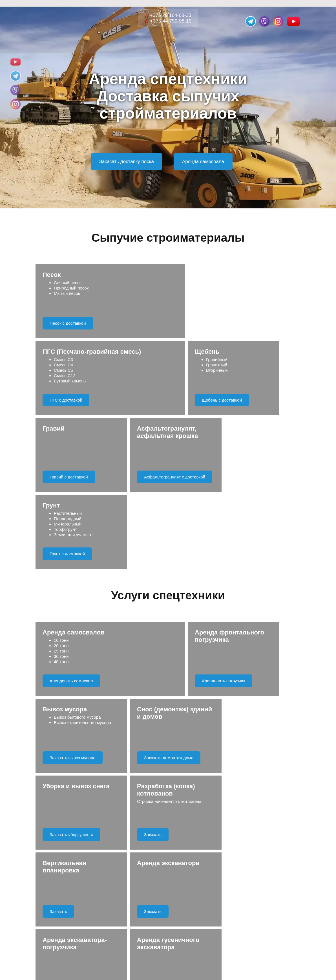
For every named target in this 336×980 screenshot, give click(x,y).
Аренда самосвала (203, 162)
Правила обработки (191, 814)
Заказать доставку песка (127, 162)
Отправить (168, 793)
